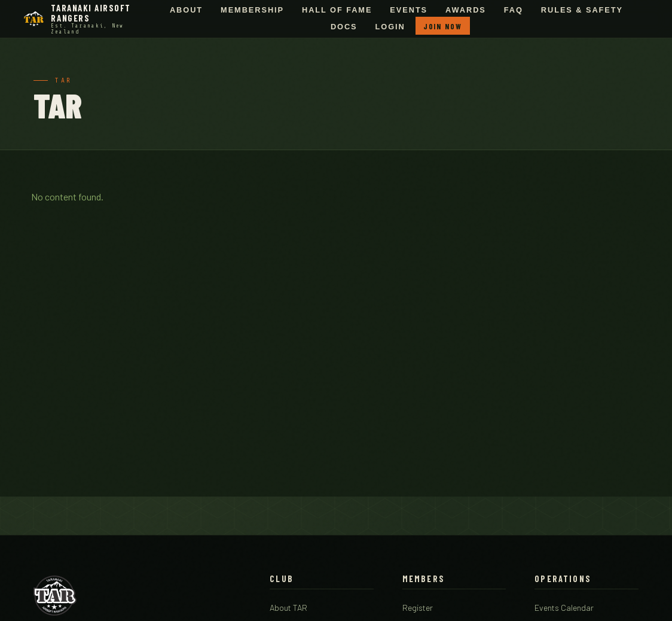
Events (409, 10)
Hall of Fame (337, 10)
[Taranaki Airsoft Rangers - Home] (84, 19)
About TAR (288, 608)
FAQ (514, 10)
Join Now (443, 26)
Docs (344, 27)
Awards (466, 10)
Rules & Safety (582, 10)
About (186, 10)
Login (390, 27)
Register (418, 608)
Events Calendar (564, 608)
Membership (252, 10)
